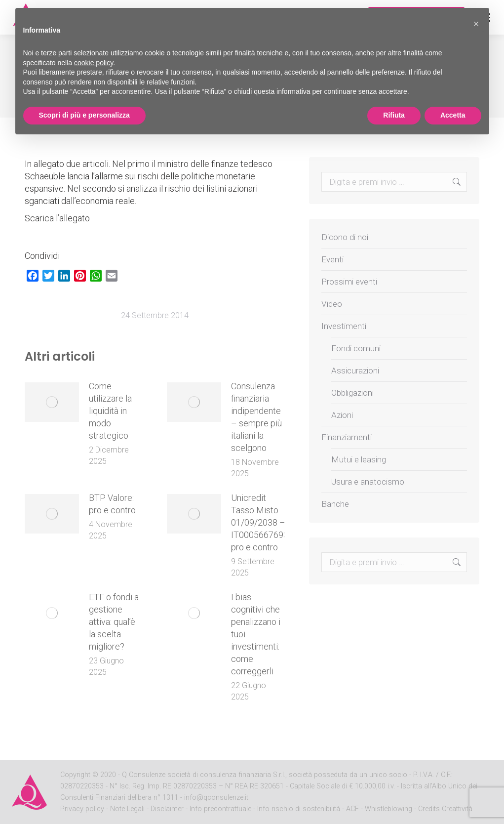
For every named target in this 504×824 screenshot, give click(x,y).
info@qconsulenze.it (216, 798)
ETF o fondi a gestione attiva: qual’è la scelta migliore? (114, 622)
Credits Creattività (445, 809)
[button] (476, 24)
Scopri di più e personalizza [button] (84, 115)
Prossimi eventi (349, 282)
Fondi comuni (356, 348)
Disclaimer (167, 809)
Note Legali (127, 809)
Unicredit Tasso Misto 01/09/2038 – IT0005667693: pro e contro (260, 522)
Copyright (75, 775)
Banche (335, 504)
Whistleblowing (388, 809)
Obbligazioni (352, 393)
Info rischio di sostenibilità (300, 809)
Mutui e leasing (359, 459)
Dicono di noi (345, 237)
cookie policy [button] (94, 63)
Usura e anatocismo (368, 482)
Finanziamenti (347, 437)
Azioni (342, 415)
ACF (352, 809)
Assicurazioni (355, 371)
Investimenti (344, 326)
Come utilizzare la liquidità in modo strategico (110, 411)
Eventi (332, 259)
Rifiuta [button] (394, 115)
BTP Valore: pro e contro (112, 504)
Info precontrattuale (221, 809)
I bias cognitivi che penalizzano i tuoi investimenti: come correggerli (256, 634)
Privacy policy (83, 809)
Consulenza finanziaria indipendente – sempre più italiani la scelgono (256, 417)
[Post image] (52, 402)
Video (332, 304)
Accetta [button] (453, 115)
